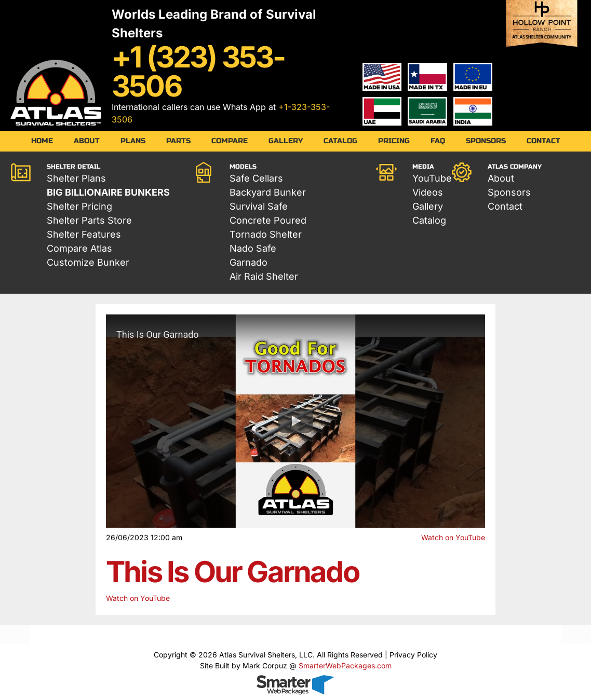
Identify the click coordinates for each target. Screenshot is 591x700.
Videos (428, 192)
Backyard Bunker (268, 192)
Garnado (249, 262)
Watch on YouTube (453, 537)
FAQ (438, 141)
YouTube (432, 178)
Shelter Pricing (79, 206)
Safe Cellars (256, 178)
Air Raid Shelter (264, 276)
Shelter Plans (76, 178)
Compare (230, 141)
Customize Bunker (88, 262)
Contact (543, 141)
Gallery (286, 141)
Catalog (340, 141)
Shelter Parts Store (89, 220)
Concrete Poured (268, 220)
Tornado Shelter (266, 234)
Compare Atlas (79, 248)
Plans (133, 141)
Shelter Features (84, 234)
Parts (178, 141)
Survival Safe (259, 206)
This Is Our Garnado (232, 572)
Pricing (394, 141)
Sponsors (486, 141)
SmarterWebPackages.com (345, 665)
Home (42, 141)
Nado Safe (253, 248)
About (87, 141)
